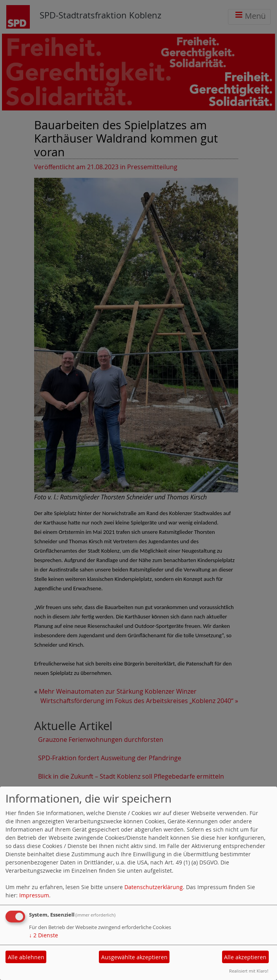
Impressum (34, 895)
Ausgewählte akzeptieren (134, 957)
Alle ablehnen (26, 957)
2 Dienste (44, 935)
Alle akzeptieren (245, 957)
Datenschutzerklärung (154, 887)
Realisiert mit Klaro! (249, 971)
